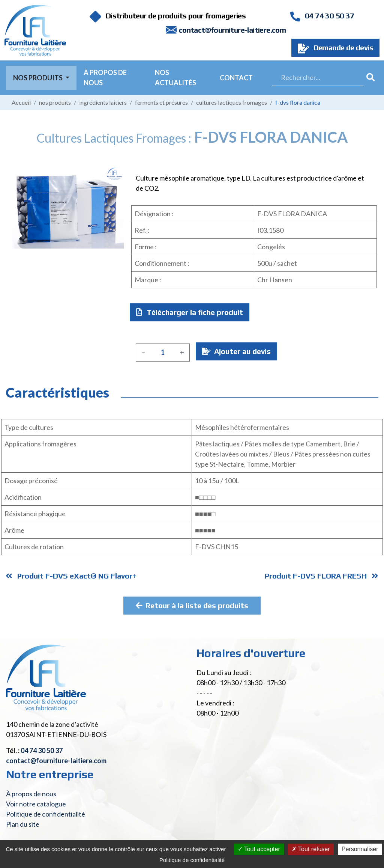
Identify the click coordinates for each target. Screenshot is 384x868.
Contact (236, 78)
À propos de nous (105, 78)
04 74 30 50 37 (322, 16)
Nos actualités (175, 78)
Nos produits (55, 102)
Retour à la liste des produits (192, 605)
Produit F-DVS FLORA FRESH (322, 576)
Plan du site (23, 824)
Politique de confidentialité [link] (192, 860)
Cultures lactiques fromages (232, 102)
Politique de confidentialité (46, 814)
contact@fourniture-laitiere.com (232, 30)
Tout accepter (259, 849)
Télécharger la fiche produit (190, 312)
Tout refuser (311, 849)
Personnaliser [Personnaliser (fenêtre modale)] (360, 849)
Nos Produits (38, 78)
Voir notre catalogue (36, 804)
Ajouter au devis (236, 351)
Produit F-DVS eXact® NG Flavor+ (71, 576)
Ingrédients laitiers (103, 102)
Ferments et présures (161, 102)
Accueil (21, 102)
